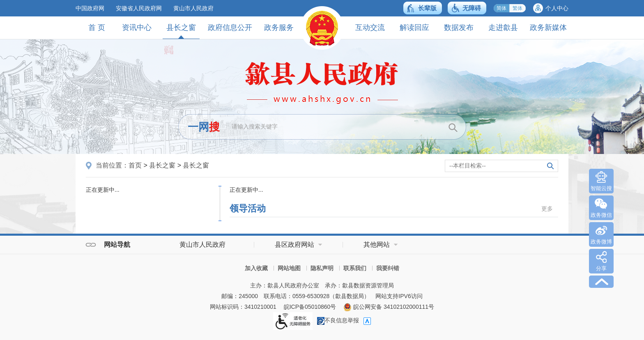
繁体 (517, 8)
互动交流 (370, 28)
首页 (135, 165)
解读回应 (414, 28)
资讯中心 (137, 28)
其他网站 (377, 245)
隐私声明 (322, 268)
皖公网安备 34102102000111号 (389, 307)
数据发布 (459, 28)
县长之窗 (181, 31)
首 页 (97, 28)
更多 (547, 209)
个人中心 (557, 8)
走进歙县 (503, 28)
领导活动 (248, 208)
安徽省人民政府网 (139, 8)
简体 (501, 8)
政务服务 (279, 28)
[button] (423, 8)
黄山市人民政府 (193, 8)
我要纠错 (388, 268)
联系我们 (355, 268)
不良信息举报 (338, 320)
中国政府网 (90, 8)
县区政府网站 (294, 245)
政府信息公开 (230, 28)
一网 (204, 127)
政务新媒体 (548, 28)
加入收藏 (256, 268)
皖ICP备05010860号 (310, 307)
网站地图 (289, 268)
